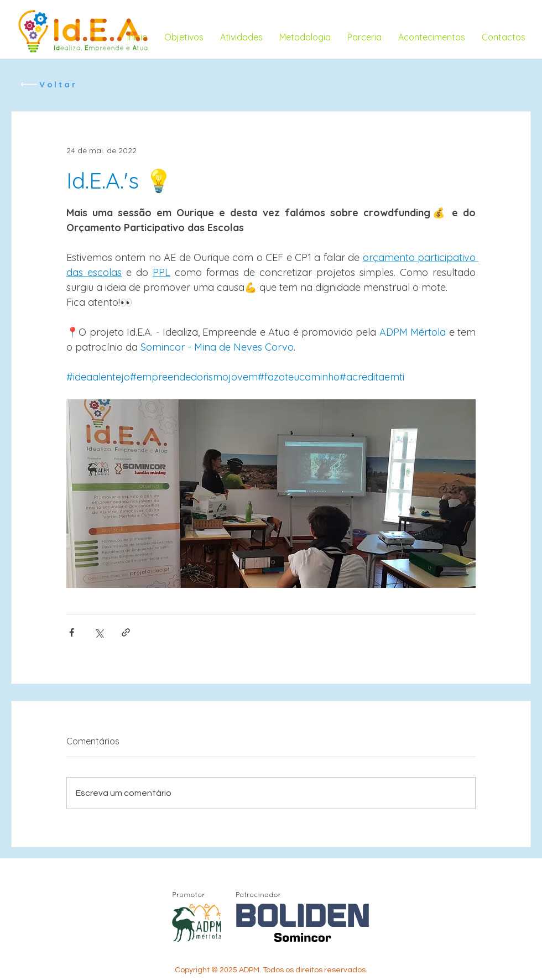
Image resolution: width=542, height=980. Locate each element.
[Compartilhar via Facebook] (72, 632)
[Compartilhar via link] (126, 632)
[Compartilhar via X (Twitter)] (99, 632)
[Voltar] (48, 84)
